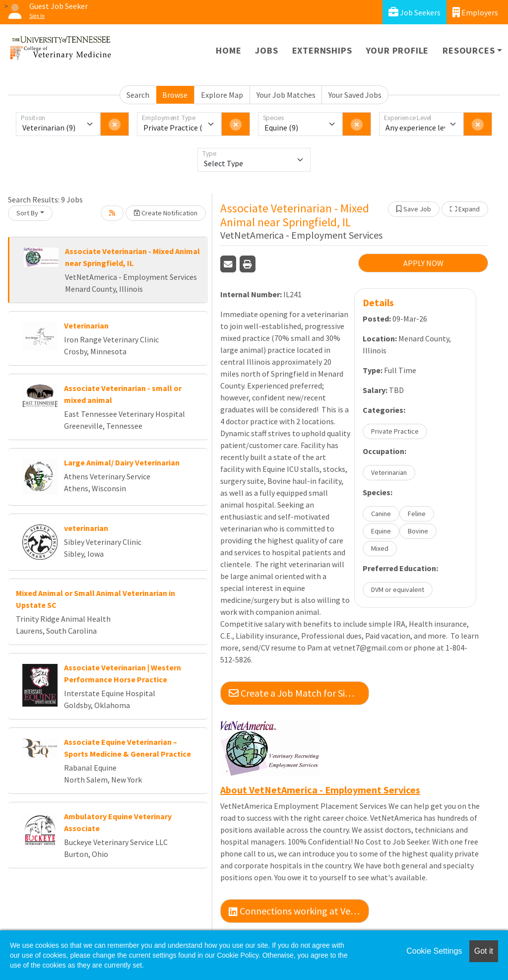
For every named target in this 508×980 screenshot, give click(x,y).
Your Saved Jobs (355, 95)
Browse (175, 95)
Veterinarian (86, 326)
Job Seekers (414, 12)
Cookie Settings (434, 951)
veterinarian (86, 528)
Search (138, 95)
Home (228, 50)
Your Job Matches (286, 95)
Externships (322, 50)
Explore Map (222, 95)
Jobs (266, 50)
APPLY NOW (423, 263)
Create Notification (166, 213)
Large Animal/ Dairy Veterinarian (122, 462)
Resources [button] (469, 50)
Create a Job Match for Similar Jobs (299, 693)
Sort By (27, 213)
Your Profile (398, 50)
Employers (475, 12)
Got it (484, 951)
